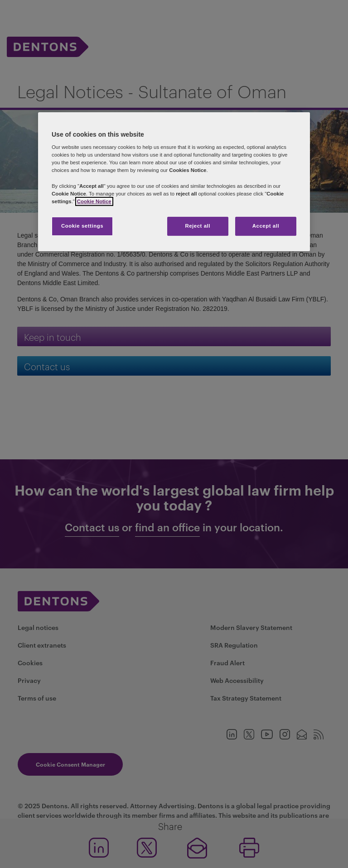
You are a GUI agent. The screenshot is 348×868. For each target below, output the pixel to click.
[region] (174, 182)
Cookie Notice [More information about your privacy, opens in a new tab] (94, 201)
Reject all (198, 226)
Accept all (266, 226)
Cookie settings (82, 226)
